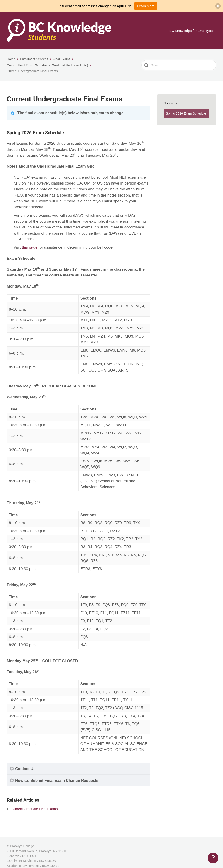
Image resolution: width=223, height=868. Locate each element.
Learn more (146, 6)
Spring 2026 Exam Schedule (186, 113)
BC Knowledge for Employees (192, 31)
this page (30, 247)
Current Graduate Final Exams (35, 809)
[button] (218, 6)
